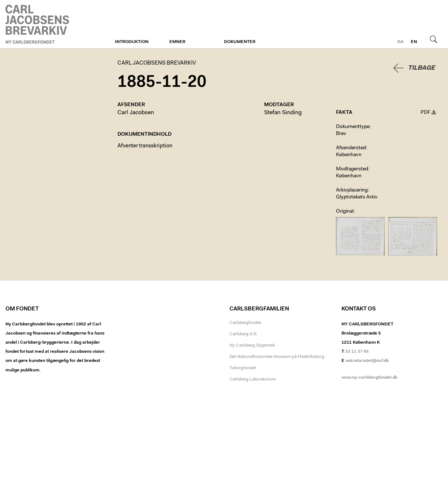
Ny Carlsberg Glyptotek (252, 345)
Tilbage (421, 68)
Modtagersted (352, 169)
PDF (426, 113)
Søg (433, 39)
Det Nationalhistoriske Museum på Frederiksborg (277, 357)
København (349, 155)
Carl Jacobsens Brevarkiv (38, 24)
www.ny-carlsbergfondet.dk (370, 378)
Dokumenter (240, 42)
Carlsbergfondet (245, 323)
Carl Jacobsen (136, 113)
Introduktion (132, 42)
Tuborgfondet (243, 368)
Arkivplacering (352, 190)
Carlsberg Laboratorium (253, 379)
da (400, 42)
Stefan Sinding (283, 113)
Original (345, 212)
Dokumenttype (353, 127)
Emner (177, 42)
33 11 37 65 (357, 352)
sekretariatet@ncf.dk (367, 361)
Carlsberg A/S (243, 334)
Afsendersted (351, 148)
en (414, 42)
